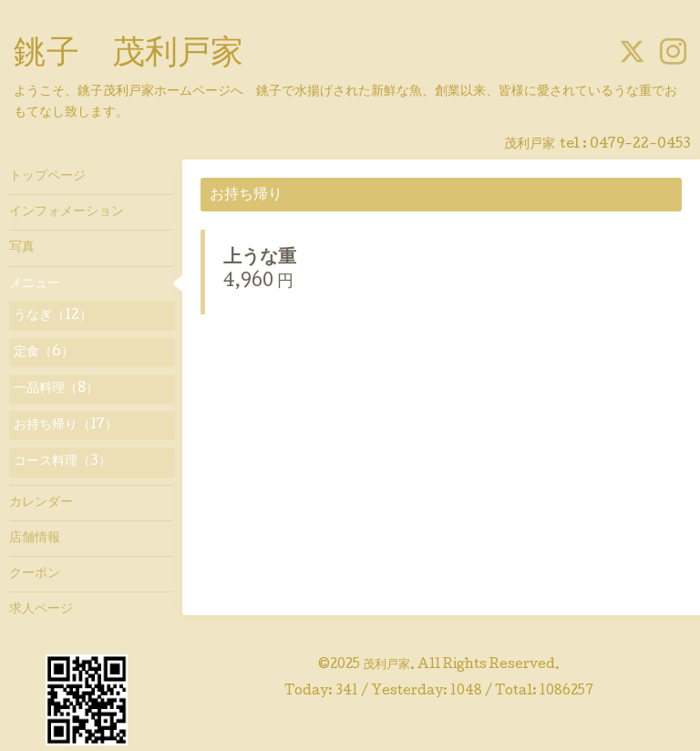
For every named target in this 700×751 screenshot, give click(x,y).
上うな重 (260, 259)
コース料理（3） (62, 462)
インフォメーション (67, 212)
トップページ (47, 177)
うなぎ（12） (53, 316)
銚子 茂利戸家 (129, 56)
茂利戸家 (386, 665)
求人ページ (41, 610)
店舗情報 (35, 539)
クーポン (35, 574)
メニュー (35, 284)
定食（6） (44, 353)
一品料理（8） (56, 389)
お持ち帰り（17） (66, 426)
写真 (22, 248)
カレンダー (41, 503)
